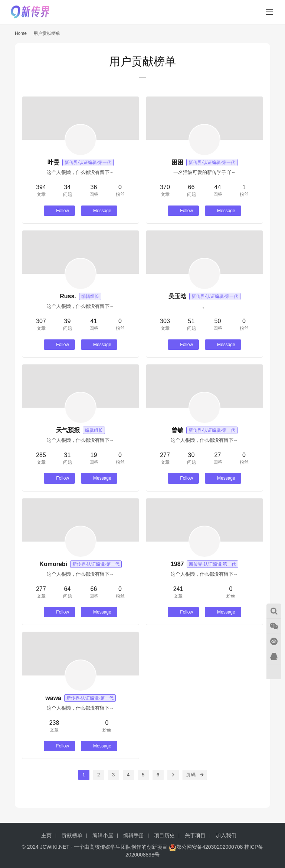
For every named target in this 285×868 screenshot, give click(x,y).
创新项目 (157, 847)
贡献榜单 (72, 835)
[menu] (269, 12)
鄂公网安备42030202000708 (206, 847)
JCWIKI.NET (55, 847)
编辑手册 (134, 835)
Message (99, 211)
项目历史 (164, 835)
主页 (46, 835)
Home (21, 33)
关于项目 (195, 835)
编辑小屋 (103, 835)
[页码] (202, 775)
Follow (59, 211)
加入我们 (226, 835)
